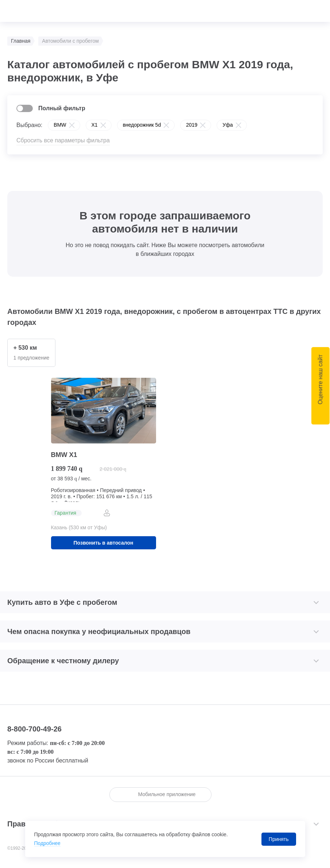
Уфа (228, 125)
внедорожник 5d (142, 125)
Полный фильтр (62, 108)
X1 (95, 125)
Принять (279, 839)
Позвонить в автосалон (104, 543)
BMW (60, 125)
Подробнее (48, 844)
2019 (192, 125)
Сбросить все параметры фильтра (63, 140)
